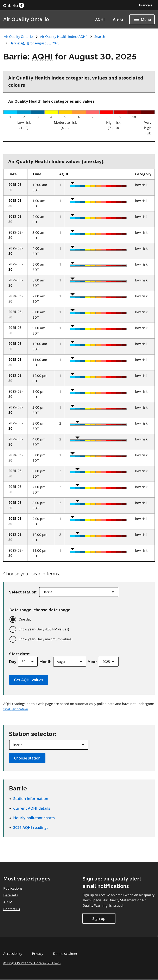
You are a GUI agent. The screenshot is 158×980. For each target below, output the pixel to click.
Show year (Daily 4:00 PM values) (44, 629)
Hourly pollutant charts (34, 818)
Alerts (118, 19)
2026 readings (31, 827)
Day (13, 662)
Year (92, 662)
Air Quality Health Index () (64, 37)
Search (100, 37)
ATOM (8, 902)
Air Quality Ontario (26, 19)
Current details (32, 808)
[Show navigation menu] (142, 19)
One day (25, 619)
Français (146, 5)
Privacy (38, 954)
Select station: (23, 592)
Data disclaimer (65, 954)
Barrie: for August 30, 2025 (35, 43)
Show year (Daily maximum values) (46, 639)
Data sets (11, 895)
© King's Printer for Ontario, (32, 963)
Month (45, 662)
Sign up (99, 918)
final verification (16, 709)
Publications (13, 888)
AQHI (100, 19)
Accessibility (13, 954)
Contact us (12, 909)
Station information (31, 798)
